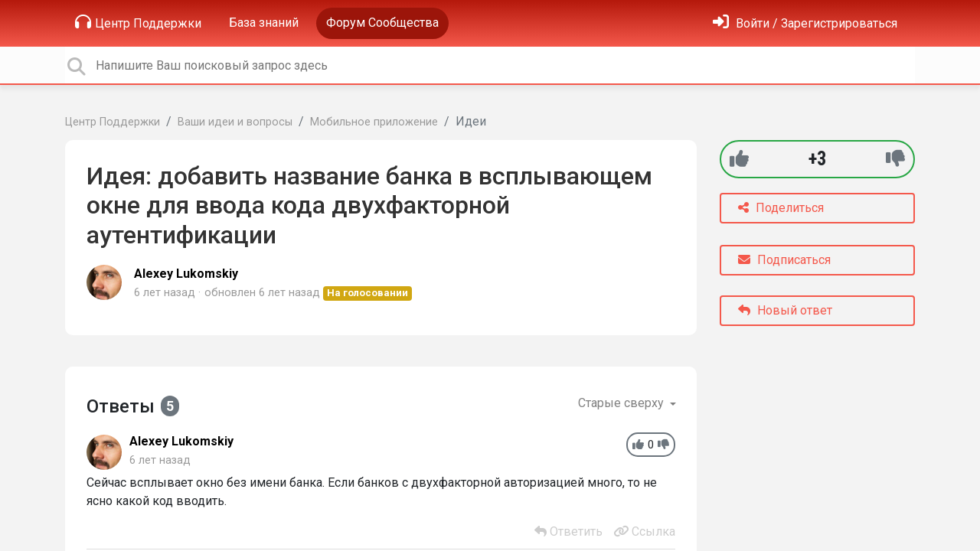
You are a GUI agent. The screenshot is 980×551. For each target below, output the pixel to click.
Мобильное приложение (374, 122)
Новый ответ (785, 310)
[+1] (739, 159)
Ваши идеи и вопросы (235, 122)
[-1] (895, 159)
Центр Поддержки (138, 22)
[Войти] (805, 23)
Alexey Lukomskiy (186, 274)
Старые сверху (622, 403)
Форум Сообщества (382, 23)
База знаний (264, 23)
